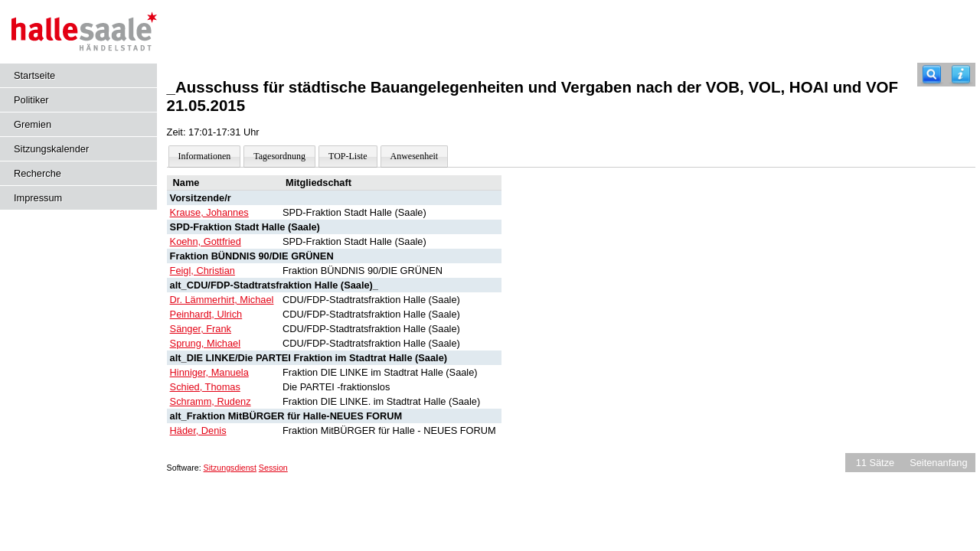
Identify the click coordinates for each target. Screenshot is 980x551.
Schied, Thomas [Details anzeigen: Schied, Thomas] (205, 387)
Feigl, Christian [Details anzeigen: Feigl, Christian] (203, 271)
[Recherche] (932, 75)
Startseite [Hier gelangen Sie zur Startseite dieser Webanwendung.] (34, 75)
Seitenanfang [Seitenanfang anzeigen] (938, 463)
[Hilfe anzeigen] (961, 75)
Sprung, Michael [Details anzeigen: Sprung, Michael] (205, 343)
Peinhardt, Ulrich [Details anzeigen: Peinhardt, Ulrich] (206, 314)
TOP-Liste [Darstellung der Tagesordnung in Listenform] (348, 156)
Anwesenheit (415, 156)
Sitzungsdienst (230, 468)
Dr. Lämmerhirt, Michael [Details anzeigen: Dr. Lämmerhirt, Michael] (222, 300)
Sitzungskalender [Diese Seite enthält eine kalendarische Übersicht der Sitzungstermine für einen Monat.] (51, 149)
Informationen (205, 156)
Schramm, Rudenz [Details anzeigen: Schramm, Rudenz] (211, 401)
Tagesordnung (279, 156)
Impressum (38, 198)
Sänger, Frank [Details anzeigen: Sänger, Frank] (201, 329)
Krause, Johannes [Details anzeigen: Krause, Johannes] (209, 212)
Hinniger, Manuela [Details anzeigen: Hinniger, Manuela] (209, 372)
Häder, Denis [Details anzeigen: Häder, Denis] (198, 430)
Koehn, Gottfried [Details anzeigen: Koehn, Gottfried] (206, 241)
